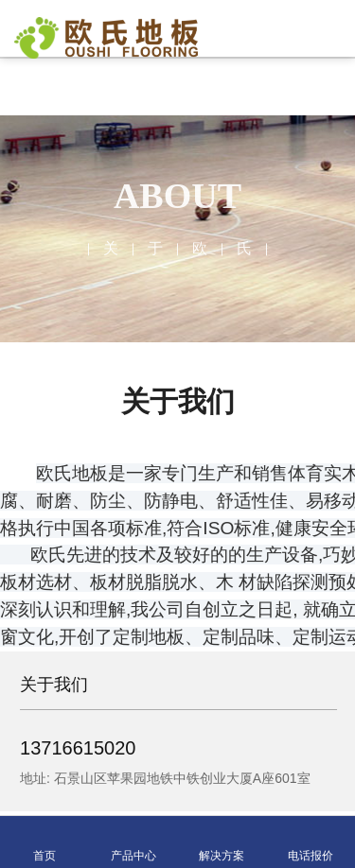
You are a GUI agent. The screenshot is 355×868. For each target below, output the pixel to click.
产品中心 (133, 843)
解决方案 (222, 843)
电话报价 (311, 843)
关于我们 (56, 685)
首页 (44, 843)
